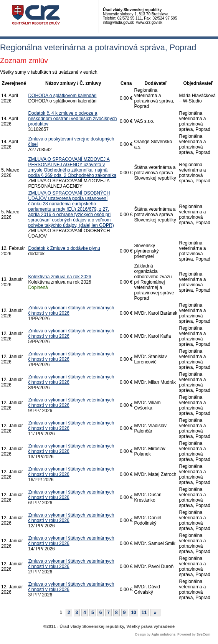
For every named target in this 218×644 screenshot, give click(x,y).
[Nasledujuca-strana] (155, 613)
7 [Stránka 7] (108, 613)
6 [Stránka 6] (101, 613)
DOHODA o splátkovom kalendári (62, 96)
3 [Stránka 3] (77, 613)
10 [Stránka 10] (133, 613)
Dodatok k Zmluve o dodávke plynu (64, 248)
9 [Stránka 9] (125, 613)
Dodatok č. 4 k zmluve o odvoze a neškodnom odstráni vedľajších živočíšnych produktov (72, 119)
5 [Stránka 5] (93, 613)
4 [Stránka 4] (85, 613)
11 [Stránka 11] (144, 613)
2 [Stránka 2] (69, 613)
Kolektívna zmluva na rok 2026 (59, 277)
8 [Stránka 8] (116, 613)
